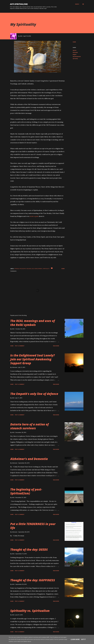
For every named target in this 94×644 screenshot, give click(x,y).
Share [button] (74, 42)
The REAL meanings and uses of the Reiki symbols (33, 323)
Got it (83, 639)
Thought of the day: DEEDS (29, 550)
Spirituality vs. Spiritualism (30, 611)
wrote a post (34, 216)
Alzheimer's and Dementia (29, 459)
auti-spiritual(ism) (19, 4)
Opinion (75, 50)
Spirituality (75, 59)
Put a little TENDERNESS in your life (33, 526)
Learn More (75, 639)
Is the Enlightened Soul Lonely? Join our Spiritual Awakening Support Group (33, 359)
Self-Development (77, 57)
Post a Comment (20, 346)
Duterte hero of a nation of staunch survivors (29, 426)
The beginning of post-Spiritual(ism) (26, 491)
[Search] (77, 4)
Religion (75, 54)
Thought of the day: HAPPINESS (33, 580)
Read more (56, 346)
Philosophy (75, 52)
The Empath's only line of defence (34, 394)
